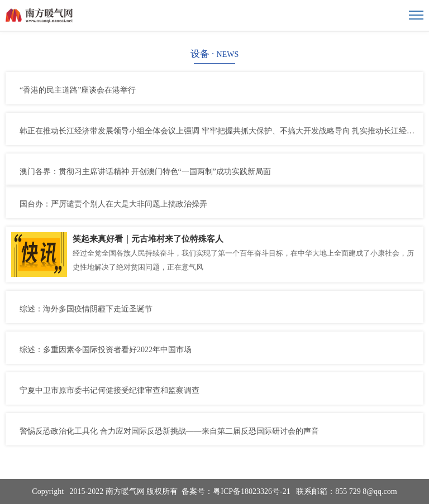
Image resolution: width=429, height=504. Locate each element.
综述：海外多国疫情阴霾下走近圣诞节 (86, 309)
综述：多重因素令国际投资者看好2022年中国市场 (106, 350)
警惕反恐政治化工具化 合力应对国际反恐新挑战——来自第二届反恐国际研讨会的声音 (169, 431)
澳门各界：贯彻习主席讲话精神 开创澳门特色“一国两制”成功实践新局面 (145, 172)
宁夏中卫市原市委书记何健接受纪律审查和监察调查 (109, 390)
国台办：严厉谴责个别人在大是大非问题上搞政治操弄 (113, 204)
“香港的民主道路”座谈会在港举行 (78, 90)
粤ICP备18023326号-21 (251, 491)
